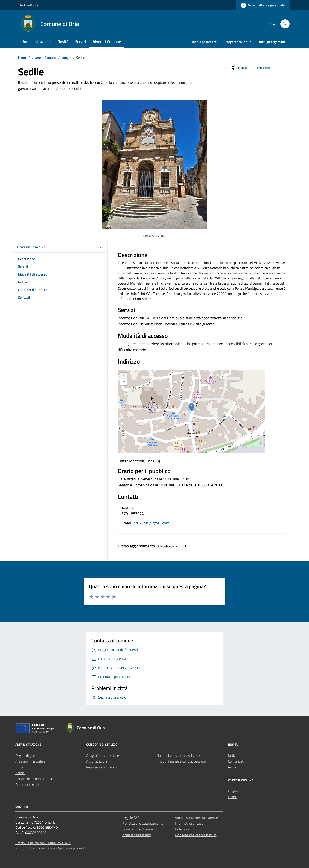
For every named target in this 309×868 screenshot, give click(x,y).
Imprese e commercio (102, 767)
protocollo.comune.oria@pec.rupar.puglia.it (54, 848)
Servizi (81, 42)
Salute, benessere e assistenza (179, 755)
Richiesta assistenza (136, 835)
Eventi (233, 797)
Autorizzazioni (97, 761)
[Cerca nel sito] (285, 24)
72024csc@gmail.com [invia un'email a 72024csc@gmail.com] (151, 523)
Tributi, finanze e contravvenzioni (181, 761)
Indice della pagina (60, 247)
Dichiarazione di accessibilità (196, 835)
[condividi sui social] (238, 67)
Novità (63, 42)
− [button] (124, 382)
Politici (20, 773)
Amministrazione (37, 42)
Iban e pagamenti (205, 42)
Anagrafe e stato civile (103, 755)
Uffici (19, 767)
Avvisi (232, 767)
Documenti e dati (28, 784)
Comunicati (236, 761)
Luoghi (233, 791)
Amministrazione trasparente (196, 818)
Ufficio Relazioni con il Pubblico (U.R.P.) (43, 843)
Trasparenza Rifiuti (238, 42)
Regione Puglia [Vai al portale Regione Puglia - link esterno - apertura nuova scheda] (29, 5)
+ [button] (124, 376)
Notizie (233, 755)
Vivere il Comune (107, 42)
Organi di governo (28, 755)
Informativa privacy (189, 823)
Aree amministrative (30, 761)
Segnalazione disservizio (139, 829)
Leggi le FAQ (131, 818)
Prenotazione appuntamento (142, 823)
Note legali (183, 829)
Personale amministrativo (34, 779)
